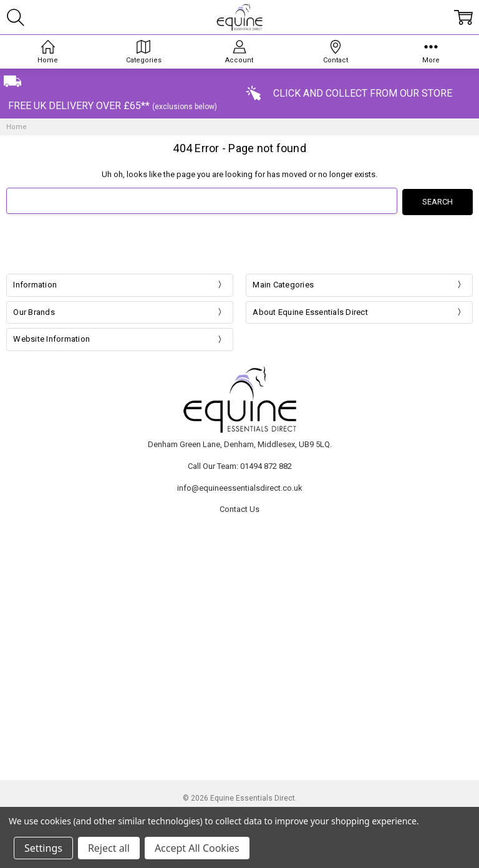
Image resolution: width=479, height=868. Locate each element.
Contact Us (239, 508)
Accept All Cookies (197, 848)
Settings (43, 848)
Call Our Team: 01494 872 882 (240, 465)
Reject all (109, 848)
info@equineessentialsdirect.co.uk (240, 487)
